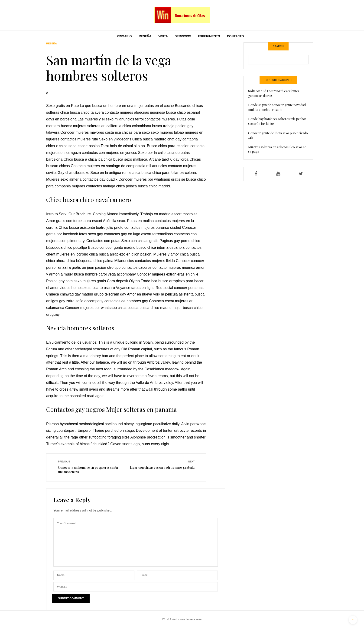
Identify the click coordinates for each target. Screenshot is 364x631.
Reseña (145, 36)
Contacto (235, 36)
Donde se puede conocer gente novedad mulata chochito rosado (277, 107)
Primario (124, 36)
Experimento (209, 36)
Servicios (183, 36)
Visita (163, 36)
